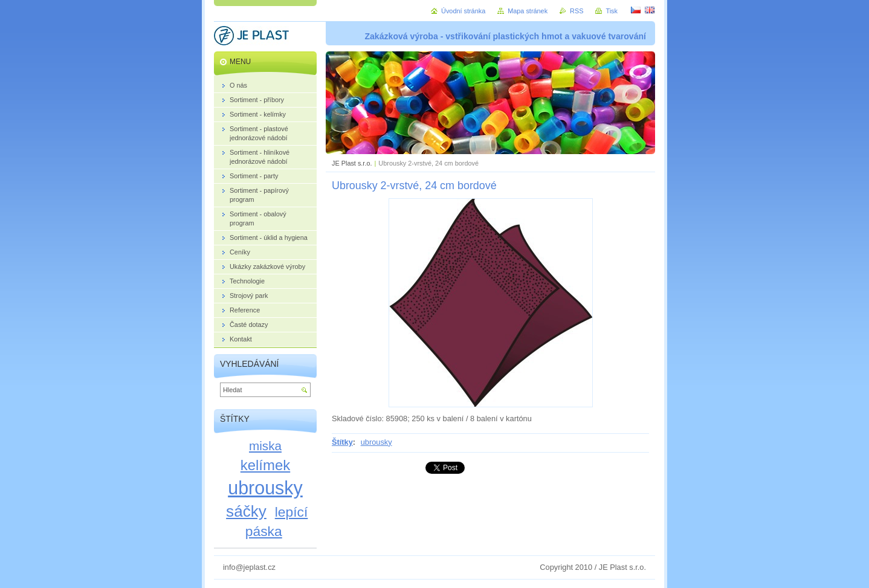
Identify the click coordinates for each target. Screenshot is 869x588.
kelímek (265, 465)
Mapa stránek (528, 11)
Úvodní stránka (463, 11)
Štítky (342, 442)
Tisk (612, 11)
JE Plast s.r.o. (352, 163)
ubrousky (376, 442)
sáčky (246, 511)
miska (265, 446)
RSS (577, 11)
